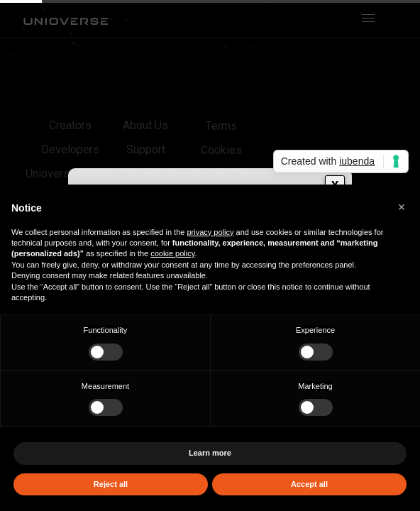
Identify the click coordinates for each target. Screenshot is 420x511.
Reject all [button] (111, 484)
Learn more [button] (210, 453)
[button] (402, 207)
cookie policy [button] (172, 253)
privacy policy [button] (210, 232)
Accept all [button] (309, 484)
